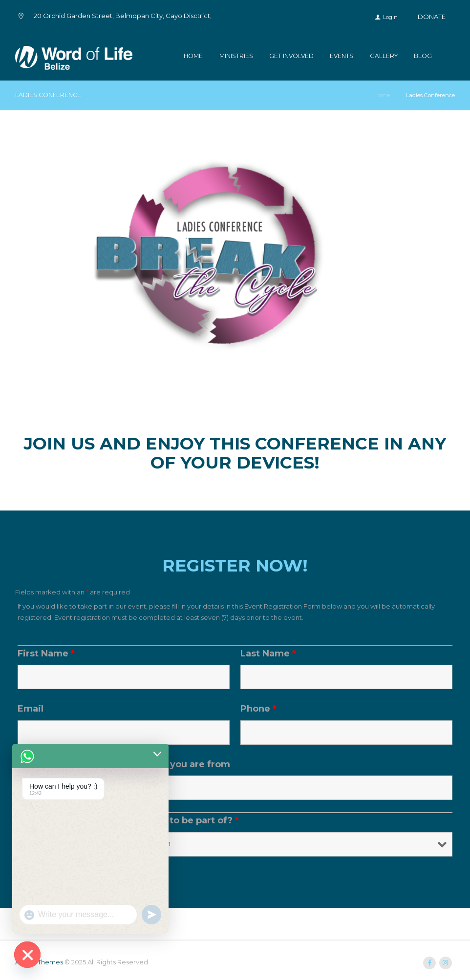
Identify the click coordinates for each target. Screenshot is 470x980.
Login (390, 17)
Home (193, 56)
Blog (423, 56)
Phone (258, 709)
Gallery (384, 56)
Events (342, 56)
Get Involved (291, 56)
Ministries (236, 56)
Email (31, 709)
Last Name (268, 653)
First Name (46, 653)
